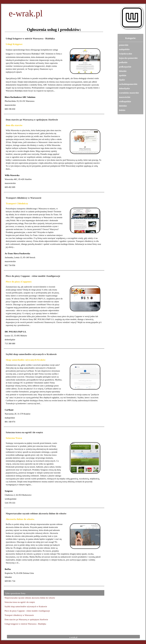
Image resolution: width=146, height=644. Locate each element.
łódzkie (122, 110)
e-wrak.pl (26, 15)
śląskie (122, 80)
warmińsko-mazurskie (129, 93)
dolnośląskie (124, 88)
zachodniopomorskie (128, 84)
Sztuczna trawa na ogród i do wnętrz (24, 432)
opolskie (123, 75)
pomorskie (124, 45)
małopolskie (124, 49)
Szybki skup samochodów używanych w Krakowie (31, 354)
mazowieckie (125, 97)
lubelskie (123, 106)
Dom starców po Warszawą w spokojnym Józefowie (32, 120)
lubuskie (123, 71)
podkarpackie (125, 67)
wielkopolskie (125, 101)
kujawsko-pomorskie (128, 58)
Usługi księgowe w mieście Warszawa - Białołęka (30, 38)
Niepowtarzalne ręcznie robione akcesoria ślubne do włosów (36, 514)
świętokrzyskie (125, 54)
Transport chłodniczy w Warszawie (24, 198)
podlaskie (123, 62)
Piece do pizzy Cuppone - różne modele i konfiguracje (33, 276)
